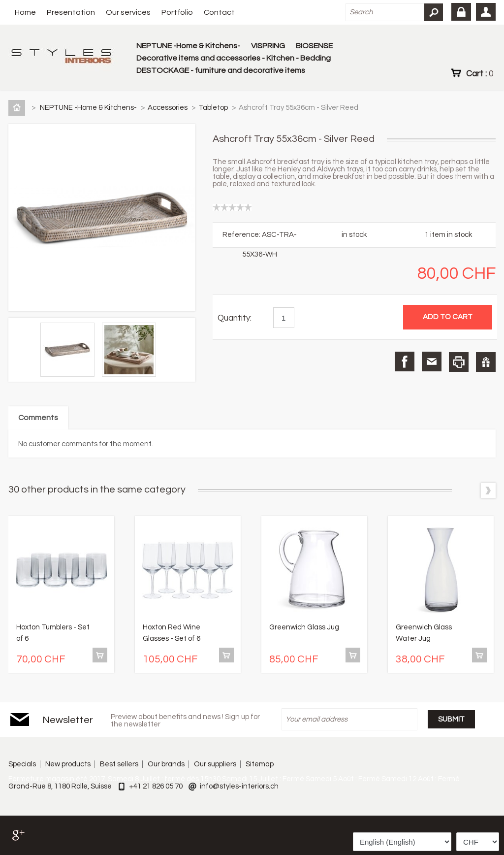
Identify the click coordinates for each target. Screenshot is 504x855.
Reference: (242, 235)
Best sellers (119, 764)
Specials (22, 764)
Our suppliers (215, 764)
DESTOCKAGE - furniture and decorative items (221, 70)
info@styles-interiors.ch (239, 786)
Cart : (480, 73)
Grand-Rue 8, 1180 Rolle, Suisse (60, 786)
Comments (38, 418)
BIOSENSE (314, 46)
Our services (128, 12)
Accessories (168, 108)
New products (68, 764)
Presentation (71, 12)
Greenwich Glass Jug (304, 627)
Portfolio (177, 12)
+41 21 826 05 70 (156, 786)
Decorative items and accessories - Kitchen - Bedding (234, 58)
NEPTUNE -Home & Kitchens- (188, 46)
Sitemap (260, 764)
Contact (219, 12)
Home (25, 12)
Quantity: (235, 318)
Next (488, 491)
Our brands (166, 764)
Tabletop (214, 108)
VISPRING (268, 46)
